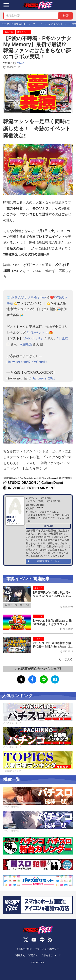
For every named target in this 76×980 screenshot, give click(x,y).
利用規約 (20, 955)
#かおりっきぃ (33, 338)
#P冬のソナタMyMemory (29, 297)
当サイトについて (51, 955)
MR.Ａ (21, 63)
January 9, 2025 (44, 378)
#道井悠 (26, 344)
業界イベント (23, 32)
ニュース (9, 32)
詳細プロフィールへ (48, 561)
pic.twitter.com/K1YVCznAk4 (27, 362)
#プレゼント (36, 333)
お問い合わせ (24, 949)
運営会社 (33, 955)
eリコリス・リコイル (18, 605)
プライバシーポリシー (47, 949)
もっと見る (66, 659)
